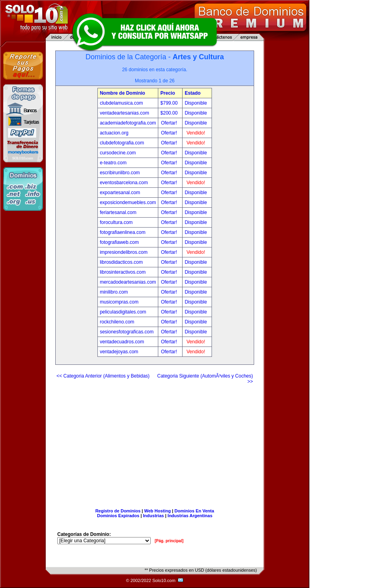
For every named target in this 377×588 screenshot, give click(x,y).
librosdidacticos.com (121, 262)
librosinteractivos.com (123, 272)
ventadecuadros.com (122, 342)
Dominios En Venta (194, 511)
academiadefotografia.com (128, 123)
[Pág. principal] (169, 541)
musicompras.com (119, 302)
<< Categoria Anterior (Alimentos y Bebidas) (103, 376)
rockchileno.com (117, 322)
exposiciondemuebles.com (128, 202)
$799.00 (170, 103)
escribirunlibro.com (120, 173)
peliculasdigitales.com (123, 312)
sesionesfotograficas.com (127, 332)
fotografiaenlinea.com (123, 232)
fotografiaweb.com (119, 242)
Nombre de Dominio (122, 93)
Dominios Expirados (118, 516)
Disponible (196, 103)
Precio (168, 93)
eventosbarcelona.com (124, 183)
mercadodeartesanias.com (128, 282)
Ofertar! (170, 123)
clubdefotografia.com (122, 143)
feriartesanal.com (118, 212)
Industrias (154, 516)
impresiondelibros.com (124, 252)
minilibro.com (114, 292)
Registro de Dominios (118, 511)
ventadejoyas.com (119, 352)
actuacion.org (114, 133)
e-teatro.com (113, 163)
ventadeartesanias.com (124, 113)
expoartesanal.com (120, 193)
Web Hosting (158, 511)
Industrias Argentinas (190, 516)
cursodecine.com (118, 153)
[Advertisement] (155, 443)
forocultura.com (116, 222)
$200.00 (170, 113)
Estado (192, 93)
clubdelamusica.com (121, 103)
